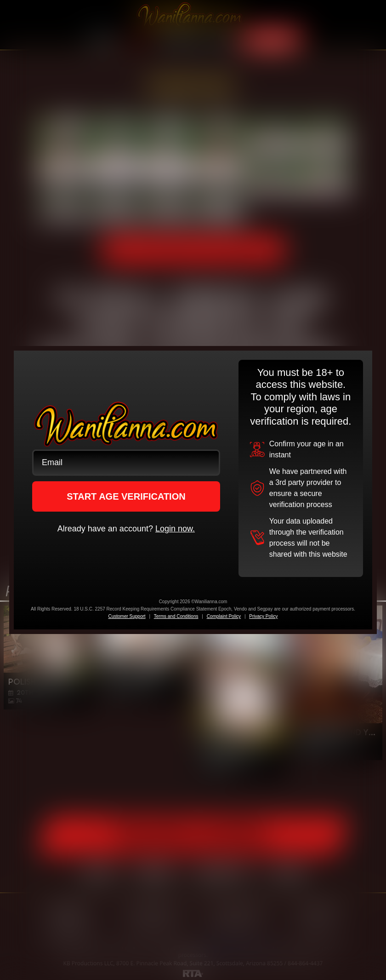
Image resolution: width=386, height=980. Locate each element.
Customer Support (127, 616)
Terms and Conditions (176, 616)
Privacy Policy (263, 616)
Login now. (175, 529)
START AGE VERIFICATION (126, 496)
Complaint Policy (224, 616)
